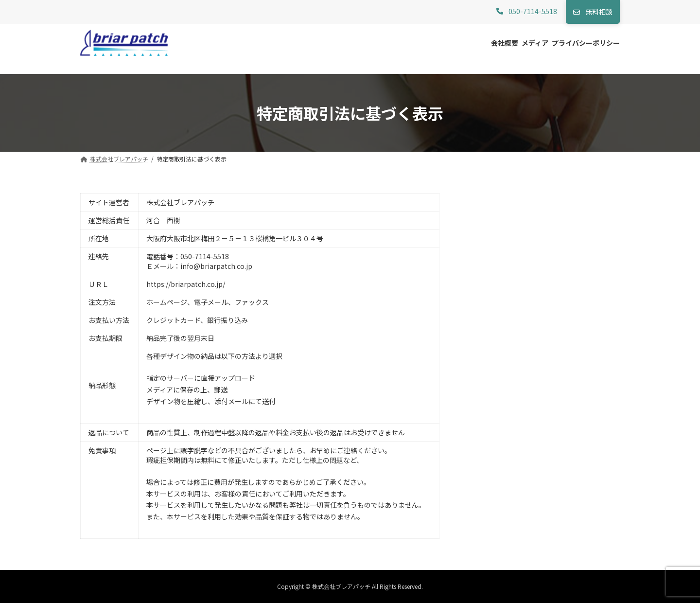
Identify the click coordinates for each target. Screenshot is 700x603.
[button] (527, 12)
